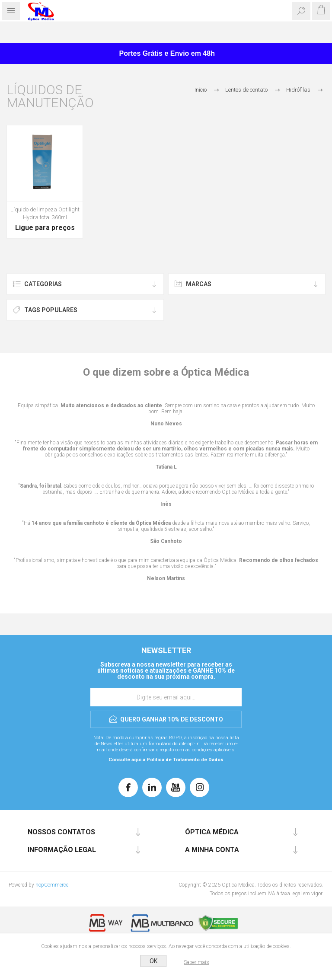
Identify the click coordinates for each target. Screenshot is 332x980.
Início (201, 90)
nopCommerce (52, 885)
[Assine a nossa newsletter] (166, 697)
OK (153, 961)
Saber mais (196, 962)
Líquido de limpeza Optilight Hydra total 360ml (45, 213)
